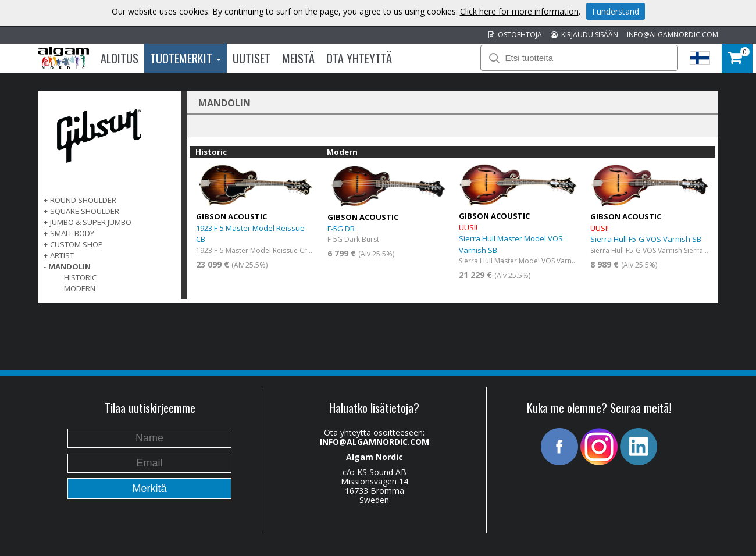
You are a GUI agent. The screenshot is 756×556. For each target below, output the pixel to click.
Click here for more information (519, 11)
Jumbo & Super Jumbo (91, 222)
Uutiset (252, 58)
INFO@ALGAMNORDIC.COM (673, 35)
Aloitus (120, 58)
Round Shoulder (83, 200)
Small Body (72, 233)
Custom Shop (76, 244)
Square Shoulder (85, 211)
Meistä (298, 58)
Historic (80, 277)
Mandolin (69, 266)
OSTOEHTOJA (515, 35)
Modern (80, 288)
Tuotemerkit (186, 58)
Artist (62, 255)
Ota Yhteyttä (359, 58)
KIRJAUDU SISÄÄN (584, 35)
